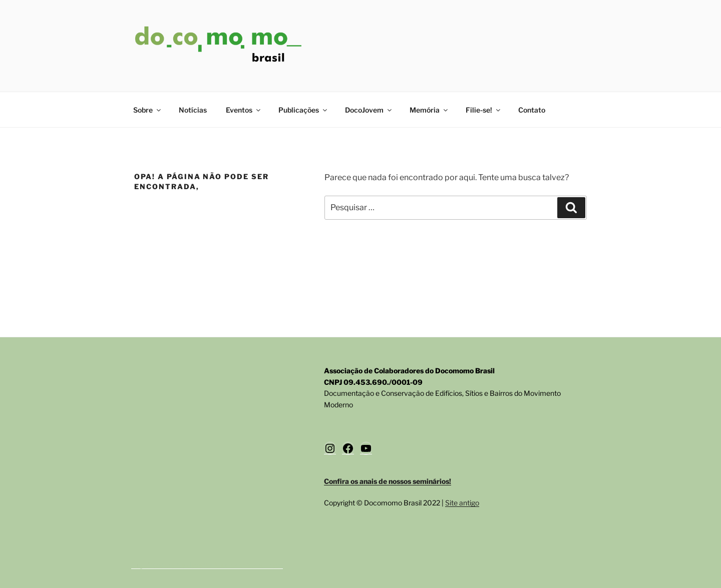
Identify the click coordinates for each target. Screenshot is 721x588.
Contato (532, 110)
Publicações (303, 110)
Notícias (193, 110)
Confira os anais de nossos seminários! (388, 481)
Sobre (148, 110)
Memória (429, 110)
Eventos (244, 110)
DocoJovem (369, 110)
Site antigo (462, 503)
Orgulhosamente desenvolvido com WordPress (207, 565)
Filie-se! (484, 110)
